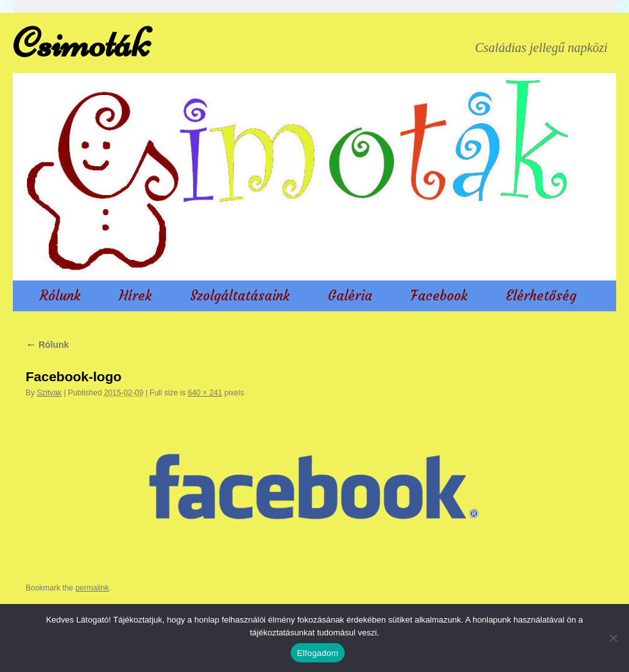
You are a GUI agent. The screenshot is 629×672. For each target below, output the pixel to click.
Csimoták (81, 43)
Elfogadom (318, 653)
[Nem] (613, 638)
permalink (92, 588)
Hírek (135, 296)
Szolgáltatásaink (240, 296)
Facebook (439, 296)
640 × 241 (205, 393)
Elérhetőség (541, 296)
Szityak (49, 393)
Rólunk (60, 296)
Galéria (350, 296)
